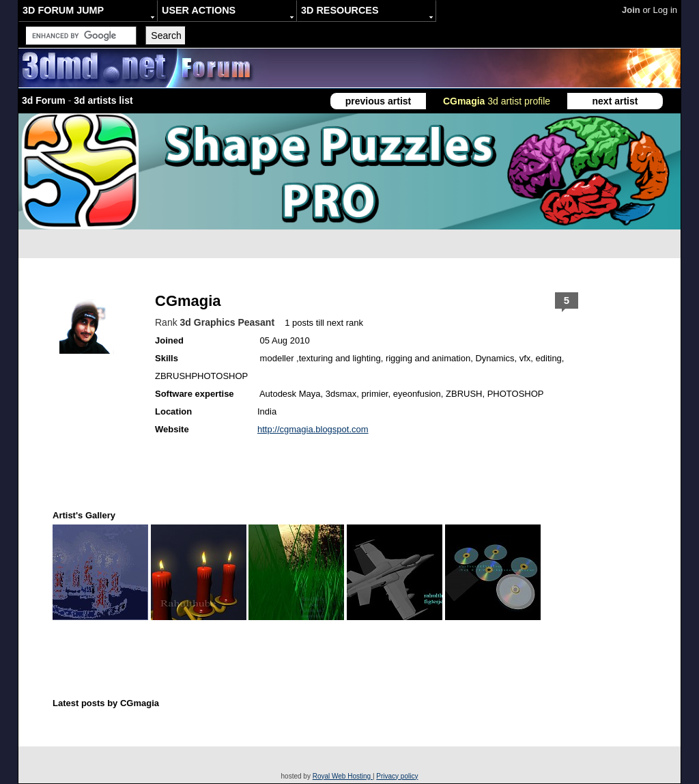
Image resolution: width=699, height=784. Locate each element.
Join (631, 10)
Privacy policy (397, 776)
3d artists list (103, 100)
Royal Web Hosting (343, 776)
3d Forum (44, 100)
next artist (615, 101)
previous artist (378, 101)
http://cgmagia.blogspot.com (313, 429)
